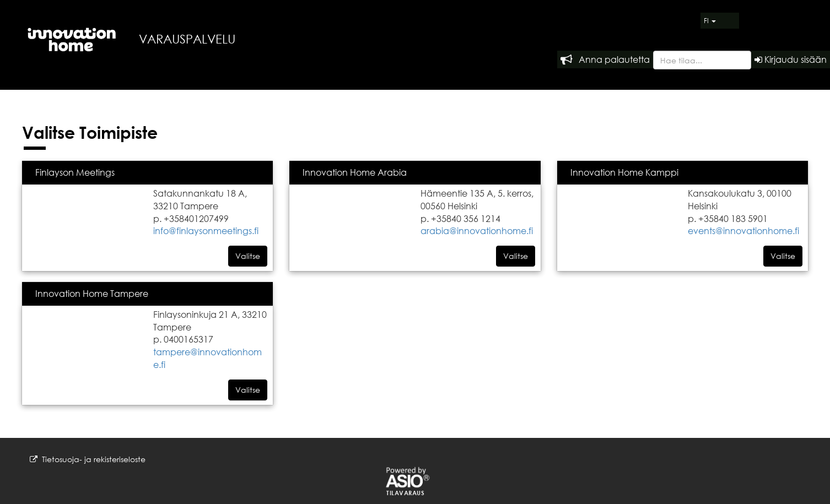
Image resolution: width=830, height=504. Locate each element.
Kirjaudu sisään (791, 59)
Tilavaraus (405, 493)
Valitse (248, 256)
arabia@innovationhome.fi (477, 231)
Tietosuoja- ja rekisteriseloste (88, 459)
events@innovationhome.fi (743, 231)
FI (710, 21)
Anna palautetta (605, 59)
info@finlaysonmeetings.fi (206, 231)
